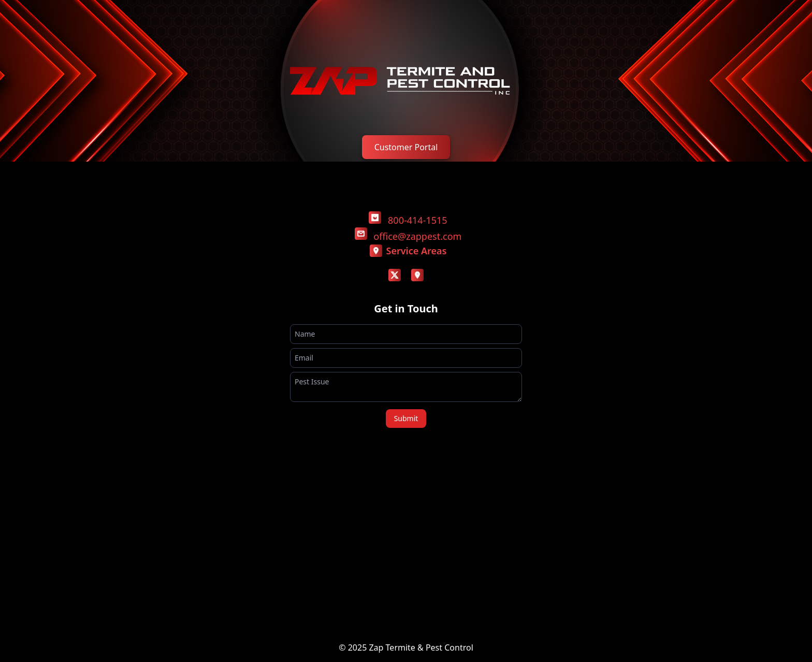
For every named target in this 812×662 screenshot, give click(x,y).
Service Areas (408, 251)
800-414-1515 (418, 220)
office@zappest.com (417, 236)
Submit (406, 418)
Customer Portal (406, 147)
